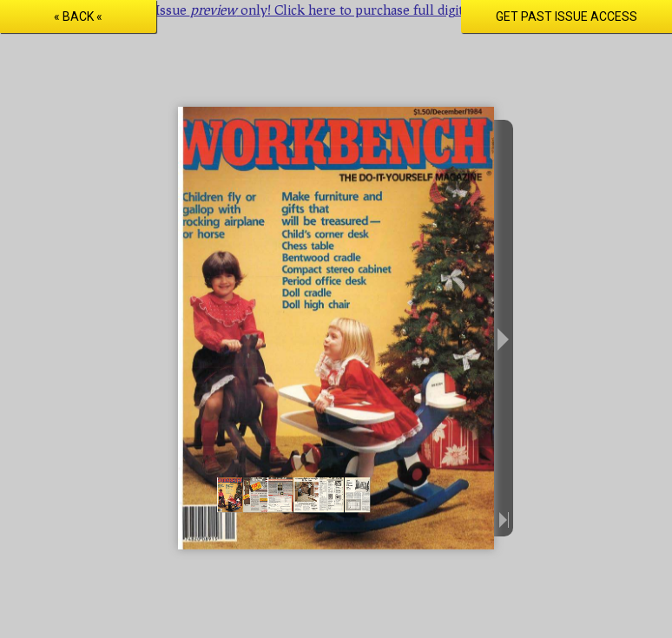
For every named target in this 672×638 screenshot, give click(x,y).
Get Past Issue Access (567, 16)
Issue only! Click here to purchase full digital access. (336, 9)
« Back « (78, 16)
